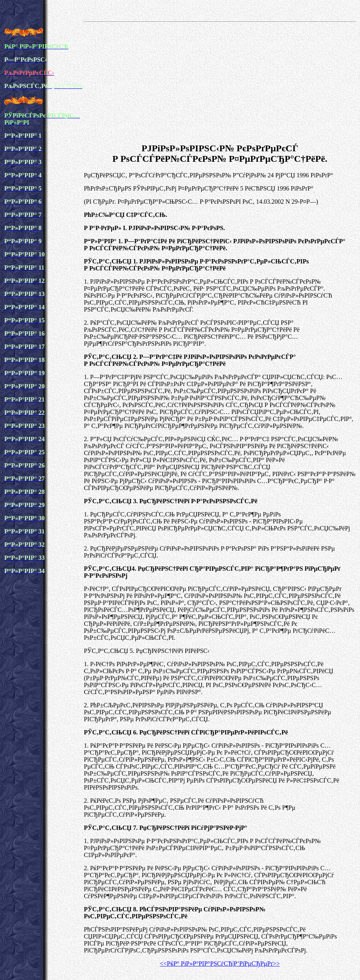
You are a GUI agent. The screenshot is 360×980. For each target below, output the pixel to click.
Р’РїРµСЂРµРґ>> (257, 964)
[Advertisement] (220, 81)
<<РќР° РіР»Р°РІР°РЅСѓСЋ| (197, 964)
